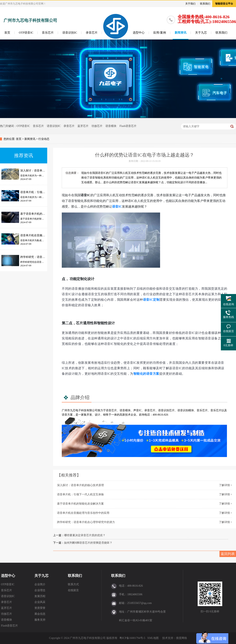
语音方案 (67, 415)
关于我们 (190, 4)
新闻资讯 (181, 33)
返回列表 (228, 554)
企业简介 (40, 584)
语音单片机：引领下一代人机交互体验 (80, 494)
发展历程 (40, 596)
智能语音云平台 (224, 4)
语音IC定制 (151, 300)
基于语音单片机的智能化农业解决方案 (80, 504)
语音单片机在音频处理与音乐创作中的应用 (83, 513)
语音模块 (111, 126)
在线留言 (73, 590)
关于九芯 (201, 33)
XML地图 (153, 638)
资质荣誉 (40, 608)
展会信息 (40, 614)
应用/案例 (159, 33)
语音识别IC (70, 33)
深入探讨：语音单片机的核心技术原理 (80, 485)
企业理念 (40, 590)
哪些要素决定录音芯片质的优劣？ (85, 535)
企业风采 (40, 602)
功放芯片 (97, 126)
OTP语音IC (26, 33)
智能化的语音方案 (146, 374)
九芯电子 (76, 410)
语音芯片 (111, 410)
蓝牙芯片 (83, 126)
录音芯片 (92, 33)
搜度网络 (182, 638)
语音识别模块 (186, 410)
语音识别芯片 (166, 410)
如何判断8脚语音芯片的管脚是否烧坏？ (88, 543)
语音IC (117, 207)
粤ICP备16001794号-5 (132, 638)
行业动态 (44, 139)
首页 (7, 33)
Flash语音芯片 (128, 126)
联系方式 (73, 584)
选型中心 (139, 33)
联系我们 (205, 4)
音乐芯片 (48, 33)
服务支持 (40, 620)
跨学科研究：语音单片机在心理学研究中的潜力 (86, 522)
